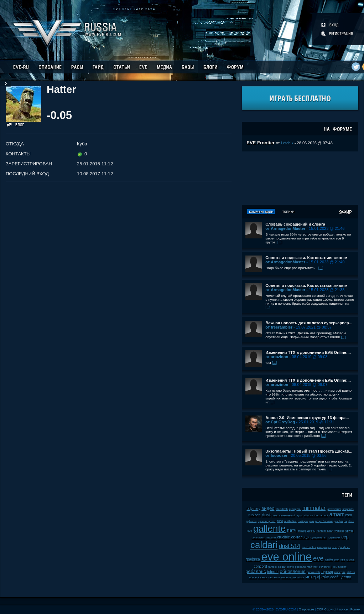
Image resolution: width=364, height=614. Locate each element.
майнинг (312, 567)
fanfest (272, 567)
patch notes (309, 547)
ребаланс (256, 571)
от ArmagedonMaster (285, 228)
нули (299, 515)
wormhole (298, 577)
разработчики (324, 521)
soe (335, 547)
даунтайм (334, 538)
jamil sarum (334, 509)
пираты (271, 538)
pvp (311, 521)
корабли (301, 567)
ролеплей (325, 567)
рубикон (251, 521)
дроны (311, 531)
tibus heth (282, 509)
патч (292, 530)
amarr (337, 514)
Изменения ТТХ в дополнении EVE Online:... (308, 352)
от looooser (276, 455)
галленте (274, 577)
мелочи (286, 577)
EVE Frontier (261, 143)
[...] (280, 242)
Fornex (355, 609)
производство (267, 521)
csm (349, 515)
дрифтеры (340, 521)
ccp (345, 537)
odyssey (253, 509)
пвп (343, 560)
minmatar (314, 508)
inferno (273, 572)
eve (318, 558)
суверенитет (319, 538)
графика (253, 559)
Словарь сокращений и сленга (295, 224)
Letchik (287, 143)
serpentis (348, 509)
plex (337, 560)
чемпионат (340, 567)
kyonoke (339, 531)
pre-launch (313, 572)
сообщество (341, 577)
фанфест (344, 547)
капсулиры (324, 547)
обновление (293, 571)
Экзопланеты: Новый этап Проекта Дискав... (309, 451)
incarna (262, 577)
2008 (280, 521)
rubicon (254, 515)
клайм (329, 560)
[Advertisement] (300, 178)
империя (340, 572)
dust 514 (290, 546)
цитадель (295, 509)
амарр (302, 531)
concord (261, 566)
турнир (327, 572)
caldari (264, 545)
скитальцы (300, 537)
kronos (350, 560)
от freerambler (279, 327)
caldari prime (286, 567)
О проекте (306, 609)
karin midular (325, 531)
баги (351, 521)
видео (268, 508)
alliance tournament (316, 515)
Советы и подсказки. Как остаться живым (306, 258)
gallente (269, 528)
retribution (290, 521)
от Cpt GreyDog (280, 422)
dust (266, 515)
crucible (284, 537)
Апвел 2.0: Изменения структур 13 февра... (307, 418)
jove (249, 531)
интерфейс (317, 577)
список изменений (284, 515)
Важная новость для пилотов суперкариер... (309, 323)
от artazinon (277, 357)
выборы (303, 521)
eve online (287, 557)
